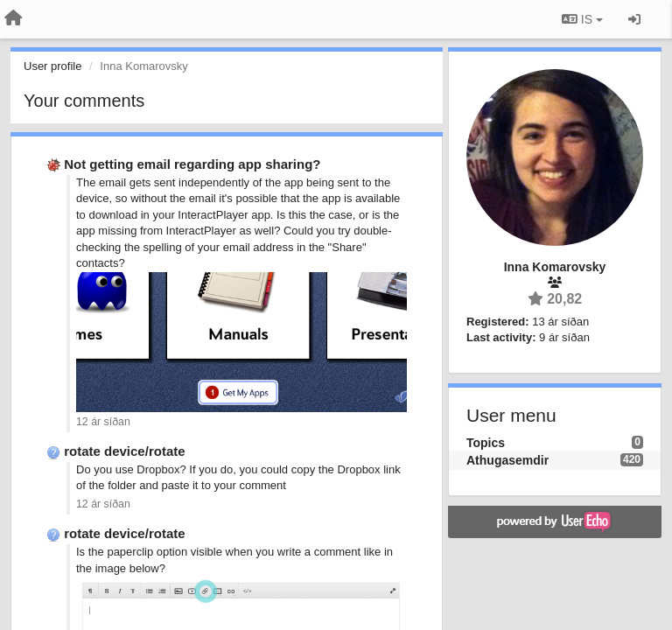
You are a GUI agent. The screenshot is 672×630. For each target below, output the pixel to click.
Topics (486, 443)
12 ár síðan (103, 422)
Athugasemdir (507, 460)
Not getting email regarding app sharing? (192, 164)
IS (582, 19)
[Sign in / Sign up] (634, 19)
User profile (52, 66)
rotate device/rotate (124, 451)
